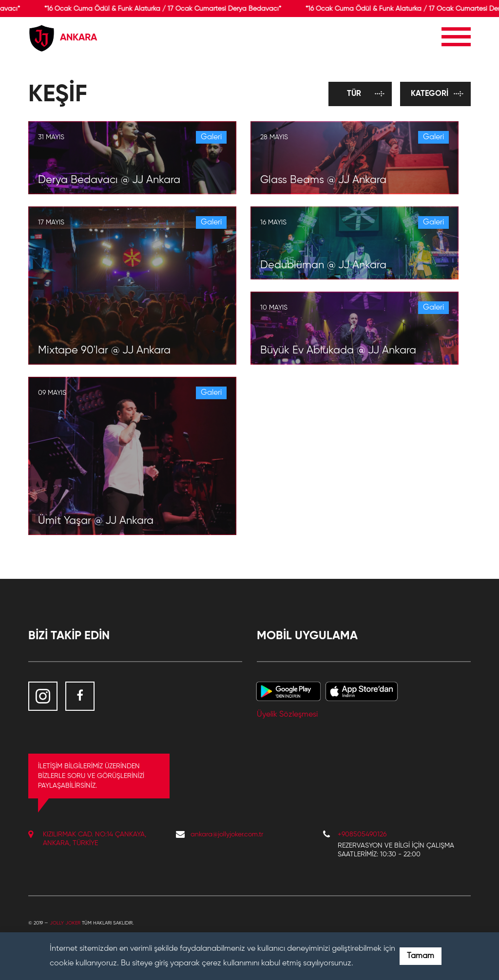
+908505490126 (362, 834)
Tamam (421, 956)
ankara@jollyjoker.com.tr (227, 834)
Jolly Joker (65, 923)
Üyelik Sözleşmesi (287, 715)
